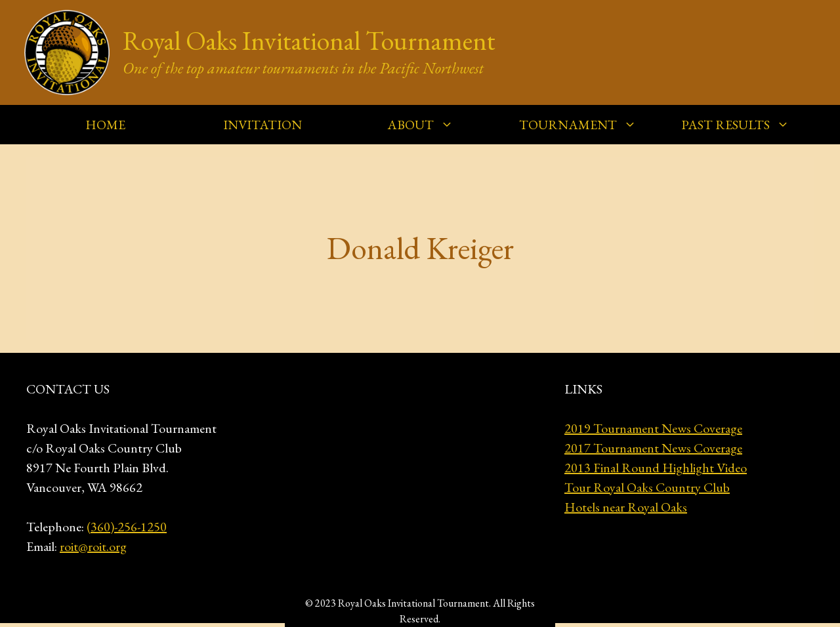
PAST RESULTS (742, 125)
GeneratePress (527, 602)
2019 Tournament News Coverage (653, 428)
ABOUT (427, 125)
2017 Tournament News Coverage (653, 448)
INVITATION (262, 125)
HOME (105, 125)
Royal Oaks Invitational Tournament (309, 41)
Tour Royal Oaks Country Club (647, 487)
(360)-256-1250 (127, 527)
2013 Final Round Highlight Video (656, 468)
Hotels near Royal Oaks (626, 507)
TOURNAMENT (584, 125)
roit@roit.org (93, 546)
